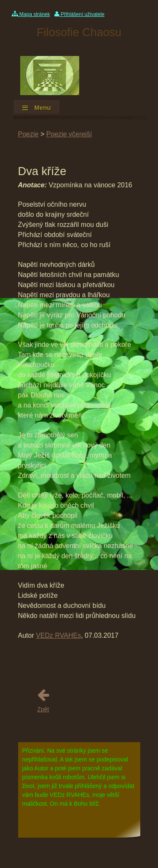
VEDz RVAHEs (58, 635)
